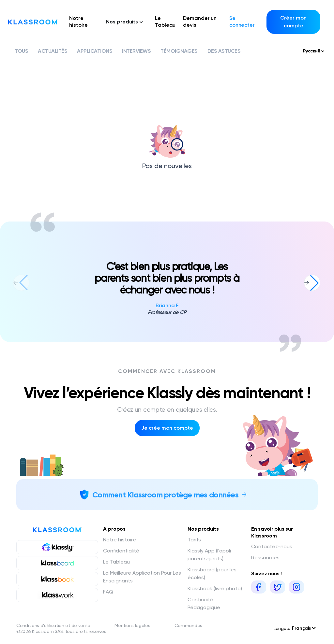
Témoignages (179, 51)
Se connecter (242, 21)
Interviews (136, 51)
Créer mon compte (293, 22)
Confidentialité (121, 551)
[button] (312, 283)
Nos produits (124, 22)
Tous (21, 51)
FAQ (108, 592)
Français (304, 628)
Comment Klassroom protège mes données (165, 495)
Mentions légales (132, 625)
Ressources (265, 558)
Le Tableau (165, 21)
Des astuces (224, 51)
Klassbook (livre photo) (215, 588)
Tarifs (194, 540)
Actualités (53, 51)
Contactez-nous (272, 546)
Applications (95, 51)
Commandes (188, 625)
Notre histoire (78, 21)
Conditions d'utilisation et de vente (53, 625)
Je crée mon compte (167, 428)
